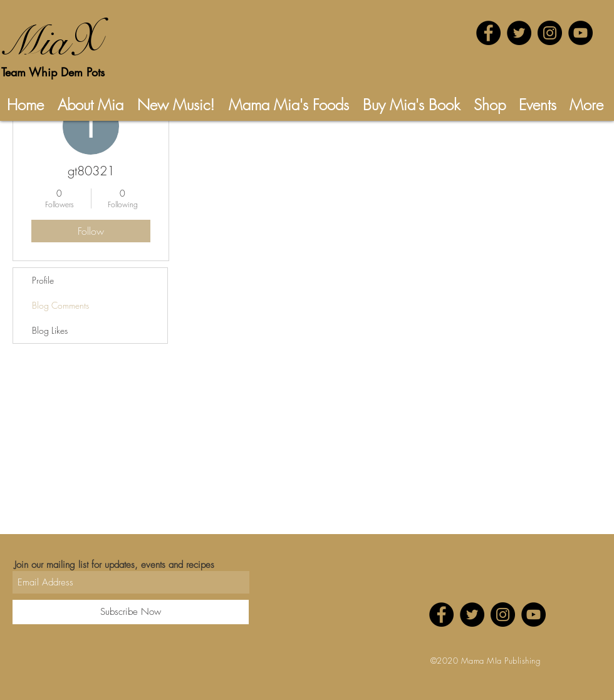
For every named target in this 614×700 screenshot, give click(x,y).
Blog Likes (50, 330)
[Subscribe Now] (131, 612)
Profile (43, 280)
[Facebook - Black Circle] (488, 33)
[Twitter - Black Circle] (519, 33)
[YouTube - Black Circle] (580, 33)
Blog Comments (60, 305)
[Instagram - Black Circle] (550, 33)
